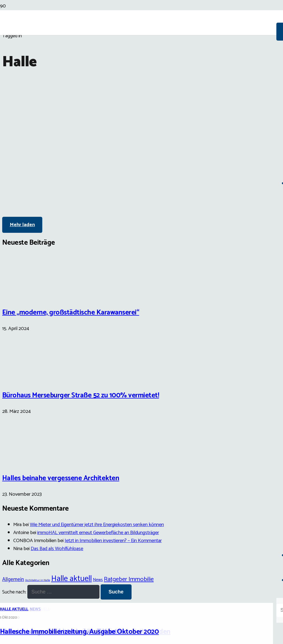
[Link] (138, 64)
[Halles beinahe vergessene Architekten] (23, 461)
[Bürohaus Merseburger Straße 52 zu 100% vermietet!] (23, 378)
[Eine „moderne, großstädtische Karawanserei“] (23, 295)
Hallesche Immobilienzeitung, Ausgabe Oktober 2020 (79, 632)
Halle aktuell (14, 609)
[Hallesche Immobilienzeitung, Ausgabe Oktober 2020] (141, 281)
